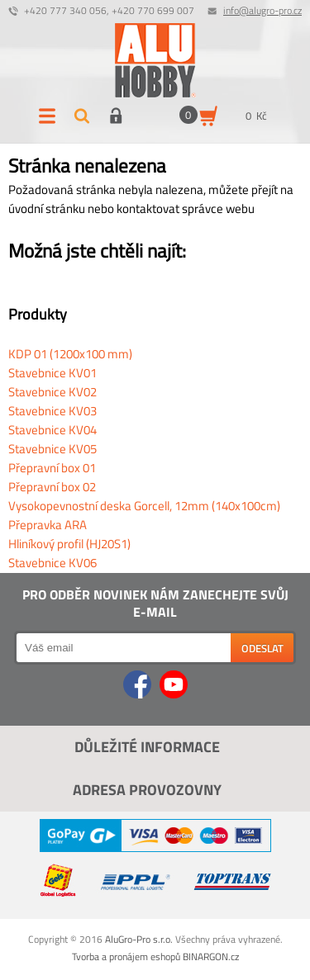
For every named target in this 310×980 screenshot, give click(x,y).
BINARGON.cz (211, 956)
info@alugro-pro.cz (262, 10)
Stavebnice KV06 (52, 563)
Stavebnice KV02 (52, 392)
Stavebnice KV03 (52, 411)
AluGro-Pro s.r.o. (139, 939)
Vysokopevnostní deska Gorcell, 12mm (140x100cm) (144, 506)
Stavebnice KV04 (52, 430)
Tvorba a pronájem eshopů (126, 956)
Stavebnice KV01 (52, 373)
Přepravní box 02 (52, 487)
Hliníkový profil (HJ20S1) (69, 544)
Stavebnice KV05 (52, 449)
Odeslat (262, 648)
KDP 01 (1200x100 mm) (70, 354)
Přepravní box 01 (52, 468)
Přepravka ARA (48, 525)
